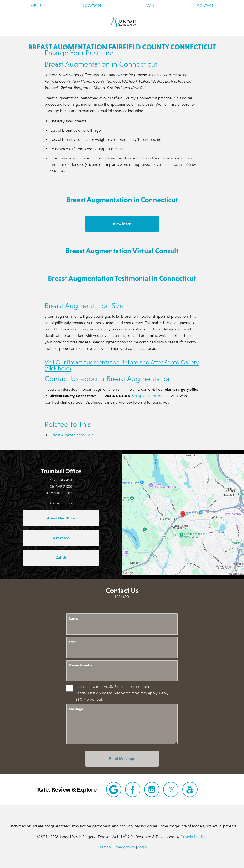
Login (142, 847)
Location (92, 5)
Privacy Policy (124, 847)
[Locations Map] (183, 514)
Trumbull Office (61, 471)
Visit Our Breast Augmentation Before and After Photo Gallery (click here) (122, 365)
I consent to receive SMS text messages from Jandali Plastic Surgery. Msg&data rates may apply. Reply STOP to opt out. (122, 693)
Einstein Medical (194, 837)
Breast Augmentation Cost (72, 435)
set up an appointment (152, 396)
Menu (36, 5)
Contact (205, 5)
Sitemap (104, 847)
